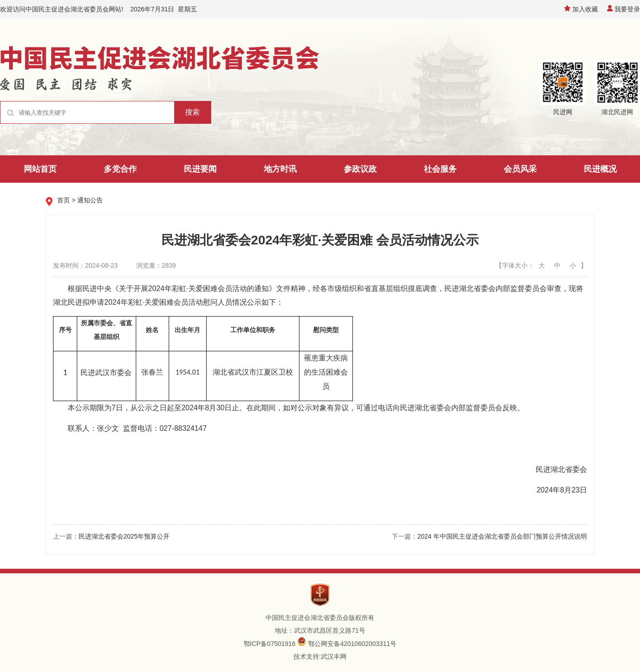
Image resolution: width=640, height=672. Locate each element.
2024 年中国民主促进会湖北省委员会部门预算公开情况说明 (502, 536)
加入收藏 (581, 9)
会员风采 (520, 169)
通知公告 (90, 200)
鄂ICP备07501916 (270, 644)
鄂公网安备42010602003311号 (352, 644)
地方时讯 (280, 169)
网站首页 (40, 169)
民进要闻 (200, 169)
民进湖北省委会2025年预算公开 (124, 536)
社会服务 (440, 169)
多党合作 (120, 169)
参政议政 (360, 169)
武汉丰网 (334, 656)
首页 (64, 200)
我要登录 (624, 9)
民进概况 (600, 169)
